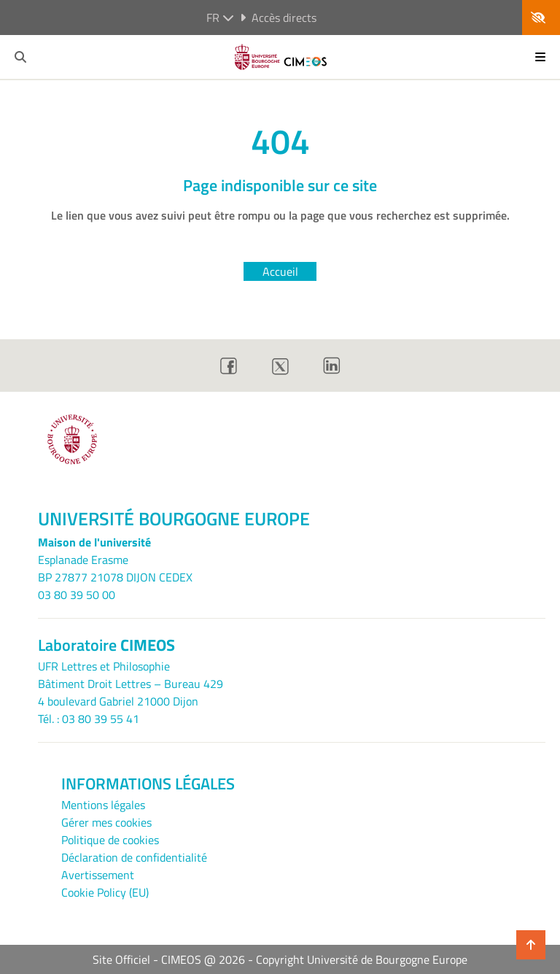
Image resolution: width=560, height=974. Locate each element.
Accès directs (278, 18)
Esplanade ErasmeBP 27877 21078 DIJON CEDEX (115, 568)
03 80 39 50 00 (77, 595)
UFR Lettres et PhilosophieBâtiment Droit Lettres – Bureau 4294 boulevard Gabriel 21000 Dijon (131, 684)
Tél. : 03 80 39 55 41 (89, 719)
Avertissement (98, 875)
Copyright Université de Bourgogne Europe (362, 959)
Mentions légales (103, 805)
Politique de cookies (110, 840)
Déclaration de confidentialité (134, 857)
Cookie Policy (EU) (105, 892)
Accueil (280, 271)
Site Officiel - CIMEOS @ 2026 (169, 959)
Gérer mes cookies (106, 822)
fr (220, 18)
